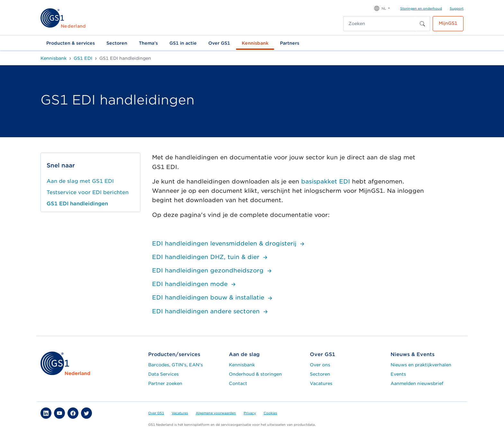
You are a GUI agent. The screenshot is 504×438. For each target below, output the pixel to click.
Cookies (270, 413)
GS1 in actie (183, 43)
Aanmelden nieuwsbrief (417, 383)
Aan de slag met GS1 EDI (80, 181)
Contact (238, 383)
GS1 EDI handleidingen (77, 204)
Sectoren (117, 43)
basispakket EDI (326, 181)
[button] (382, 8)
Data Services (163, 374)
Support (457, 8)
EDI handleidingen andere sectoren (211, 311)
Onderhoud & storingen (255, 374)
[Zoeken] (380, 24)
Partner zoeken (165, 383)
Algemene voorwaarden (216, 413)
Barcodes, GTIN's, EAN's (175, 365)
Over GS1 (219, 43)
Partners (290, 43)
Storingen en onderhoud (421, 8)
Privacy (250, 413)
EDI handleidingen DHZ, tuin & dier (211, 257)
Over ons (320, 365)
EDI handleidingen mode (195, 284)
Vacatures (321, 383)
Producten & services (71, 43)
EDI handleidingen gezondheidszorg (213, 270)
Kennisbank (255, 43)
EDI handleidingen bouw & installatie (213, 297)
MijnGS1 (448, 23)
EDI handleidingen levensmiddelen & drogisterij (229, 243)
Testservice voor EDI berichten (88, 192)
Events (398, 374)
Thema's (148, 43)
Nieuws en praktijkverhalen (421, 365)
